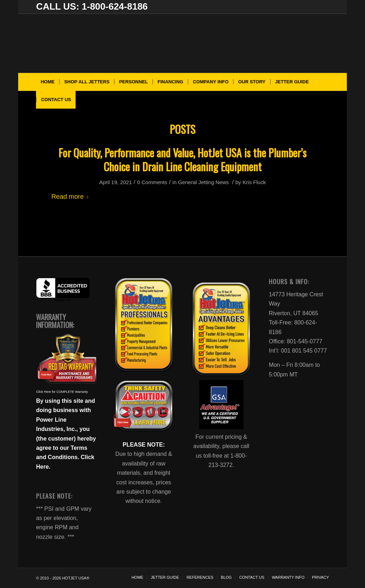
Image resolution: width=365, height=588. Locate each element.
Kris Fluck (254, 182)
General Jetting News (203, 182)
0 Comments (152, 182)
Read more (71, 196)
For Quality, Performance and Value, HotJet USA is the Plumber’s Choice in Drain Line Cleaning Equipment (182, 160)
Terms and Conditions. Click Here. (65, 457)
